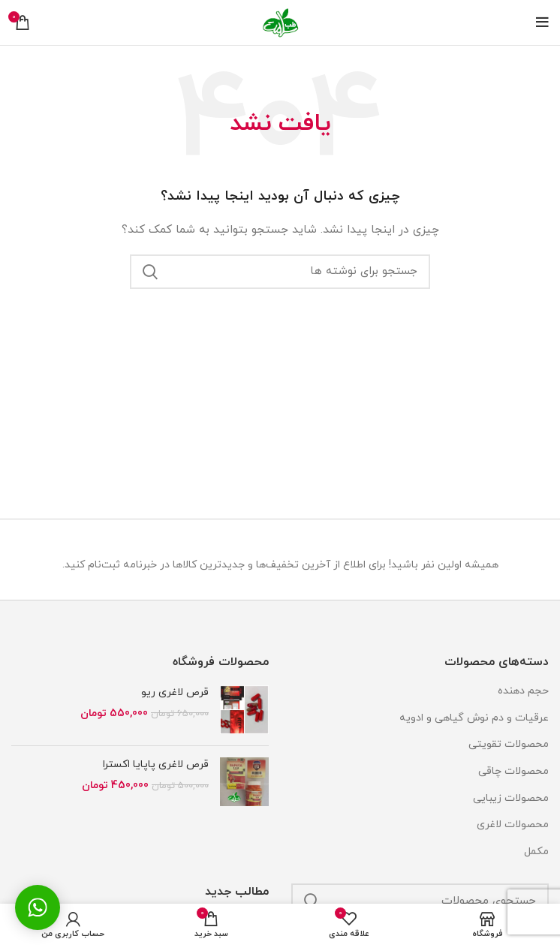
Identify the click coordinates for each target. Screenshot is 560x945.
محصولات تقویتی (509, 744)
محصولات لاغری (513, 825)
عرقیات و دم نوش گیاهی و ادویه (474, 718)
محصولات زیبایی (511, 798)
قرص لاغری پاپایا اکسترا (156, 764)
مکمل (536, 852)
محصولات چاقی (513, 771)
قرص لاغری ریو (175, 692)
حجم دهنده (523, 691)
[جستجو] (280, 272)
